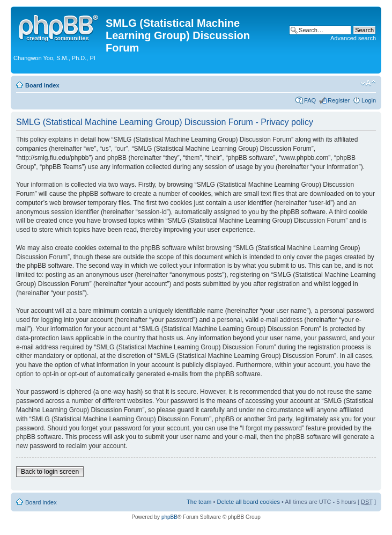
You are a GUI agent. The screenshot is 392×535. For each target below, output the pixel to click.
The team (199, 502)
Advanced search (353, 38)
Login (369, 100)
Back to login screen (50, 472)
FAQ (310, 100)
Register (339, 100)
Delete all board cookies (248, 502)
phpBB (169, 517)
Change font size (368, 83)
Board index (42, 85)
